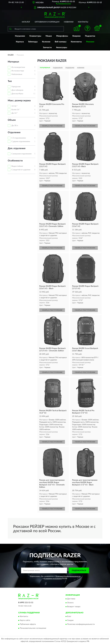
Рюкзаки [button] (90, 42)
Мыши (49, 36)
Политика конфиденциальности (81, 624)
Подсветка (90, 36)
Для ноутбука (17, 94)
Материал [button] (13, 62)
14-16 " (14, 106)
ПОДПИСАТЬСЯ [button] (79, 571)
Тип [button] (10, 81)
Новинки (69, 22)
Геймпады (33, 42)
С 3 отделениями (19, 138)
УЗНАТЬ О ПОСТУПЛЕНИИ (52, 126)
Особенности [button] (15, 161)
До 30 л (15, 126)
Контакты (83, 22)
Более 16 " (16, 110)
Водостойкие (17, 166)
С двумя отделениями (21, 142)
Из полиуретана (18, 67)
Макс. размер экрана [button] (19, 101)
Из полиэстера (18, 71)
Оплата (70, 603)
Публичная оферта (28, 624)
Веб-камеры (61, 42)
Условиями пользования (53, 579)
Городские (16, 87)
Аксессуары (62, 48)
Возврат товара (74, 607)
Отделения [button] (14, 133)
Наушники (20, 36)
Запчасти (47, 48)
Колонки (46, 42)
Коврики (76, 36)
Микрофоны (62, 36)
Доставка (71, 599)
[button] (64, 3)
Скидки (70, 620)
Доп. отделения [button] (17, 148)
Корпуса (20, 42)
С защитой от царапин (21, 170)
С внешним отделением (21, 154)
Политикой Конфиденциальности (68, 576)
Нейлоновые (17, 74)
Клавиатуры (35, 36)
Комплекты (76, 42)
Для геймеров (17, 90)
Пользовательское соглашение (33, 628)
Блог (69, 617)
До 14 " (15, 113)
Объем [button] (12, 120)
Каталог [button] (26, 22)
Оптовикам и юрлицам (47, 22)
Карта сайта (25, 620)
